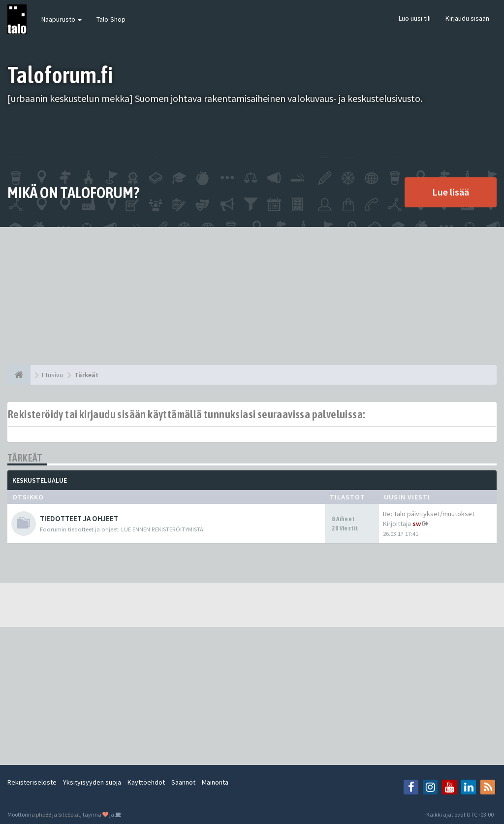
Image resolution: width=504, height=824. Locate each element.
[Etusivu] (19, 375)
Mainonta (215, 782)
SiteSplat (69, 814)
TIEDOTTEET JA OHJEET (79, 518)
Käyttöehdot (146, 782)
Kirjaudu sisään (467, 18)
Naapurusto (62, 19)
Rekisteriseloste (32, 782)
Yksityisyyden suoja (92, 782)
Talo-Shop (111, 19)
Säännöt (183, 782)
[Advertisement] (252, 296)
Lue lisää (451, 192)
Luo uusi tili (415, 18)
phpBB (44, 814)
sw (417, 524)
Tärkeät (25, 458)
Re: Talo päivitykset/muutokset (429, 514)
